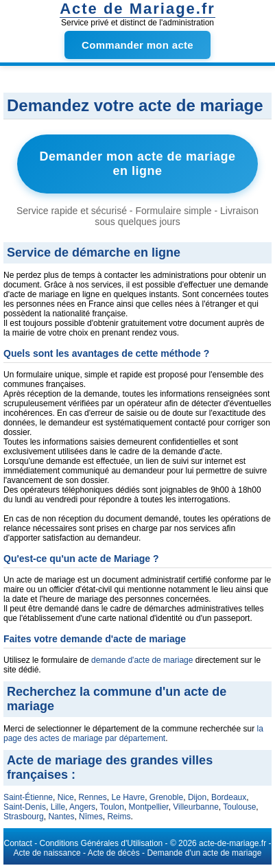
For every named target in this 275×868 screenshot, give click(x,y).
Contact (18, 843)
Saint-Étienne (28, 797)
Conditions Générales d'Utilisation (101, 843)
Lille (58, 807)
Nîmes (91, 817)
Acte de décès (114, 853)
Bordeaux (229, 797)
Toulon (112, 807)
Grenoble (166, 797)
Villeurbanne (196, 807)
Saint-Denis (25, 807)
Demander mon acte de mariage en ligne (137, 164)
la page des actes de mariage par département (133, 734)
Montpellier (149, 807)
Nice (66, 797)
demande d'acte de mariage (142, 660)
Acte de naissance (47, 853)
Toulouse (239, 807)
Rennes (92, 797)
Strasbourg (24, 817)
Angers (82, 807)
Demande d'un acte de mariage (204, 853)
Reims (119, 817)
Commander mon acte (137, 45)
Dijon (197, 797)
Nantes (61, 817)
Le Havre (128, 797)
